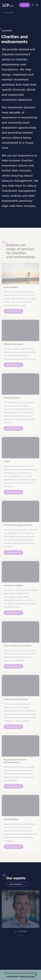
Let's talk (25, 5)
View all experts (15, 884)
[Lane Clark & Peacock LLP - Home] (8, 5)
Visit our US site (27, 977)
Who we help (9, 13)
